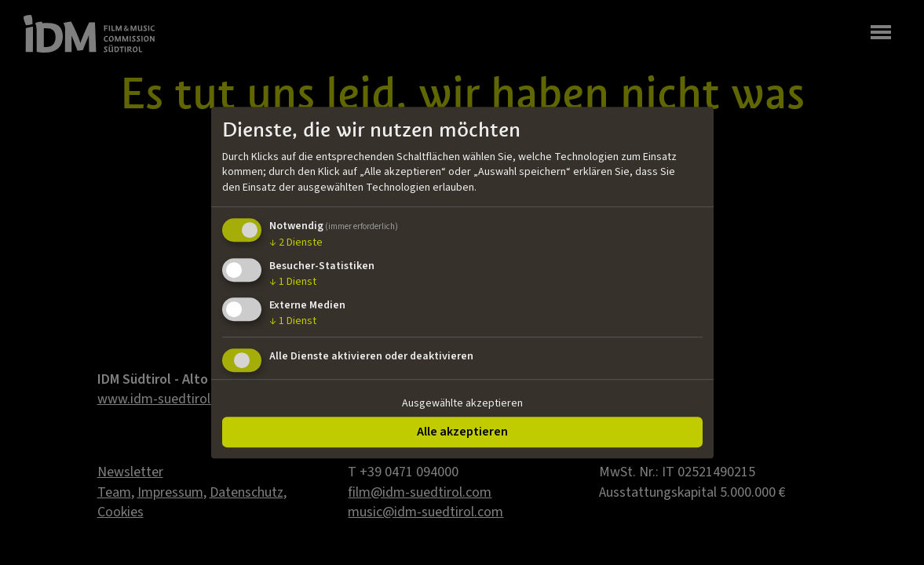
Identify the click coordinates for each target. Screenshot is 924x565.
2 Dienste (296, 243)
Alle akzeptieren (462, 432)
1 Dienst (293, 282)
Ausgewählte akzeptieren (462, 403)
